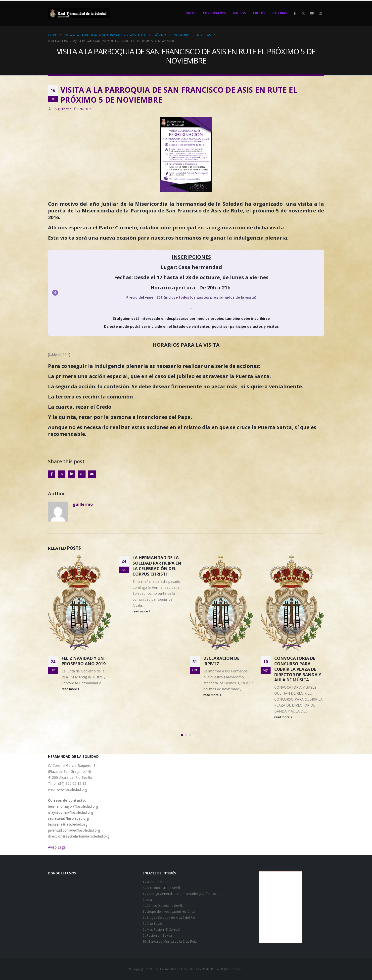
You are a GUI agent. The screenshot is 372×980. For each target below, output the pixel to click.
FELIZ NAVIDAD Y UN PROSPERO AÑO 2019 (155, 661)
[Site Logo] (79, 13)
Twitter (62, 474)
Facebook (52, 474)
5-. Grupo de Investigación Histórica (169, 912)
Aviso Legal (57, 847)
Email (92, 474)
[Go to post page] (80, 583)
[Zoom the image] (186, 120)
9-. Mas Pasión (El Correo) (161, 930)
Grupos (239, 13)
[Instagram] (320, 13)
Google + (82, 474)
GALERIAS (279, 13)
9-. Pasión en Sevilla (157, 936)
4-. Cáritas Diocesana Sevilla (163, 906)
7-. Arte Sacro (152, 924)
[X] (303, 13)
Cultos (259, 13)
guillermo (65, 109)
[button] (182, 735)
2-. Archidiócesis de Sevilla (162, 888)
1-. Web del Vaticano (158, 882)
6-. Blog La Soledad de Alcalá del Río (169, 918)
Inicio (191, 13)
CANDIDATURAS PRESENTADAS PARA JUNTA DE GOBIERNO (83, 623)
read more (71, 660)
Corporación (214, 13)
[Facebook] (295, 13)
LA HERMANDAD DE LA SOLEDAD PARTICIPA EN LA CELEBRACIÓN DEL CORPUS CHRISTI (228, 566)
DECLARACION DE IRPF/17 (292, 661)
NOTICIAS (87, 109)
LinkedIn (72, 474)
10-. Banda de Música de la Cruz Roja (170, 942)
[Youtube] (312, 13)
